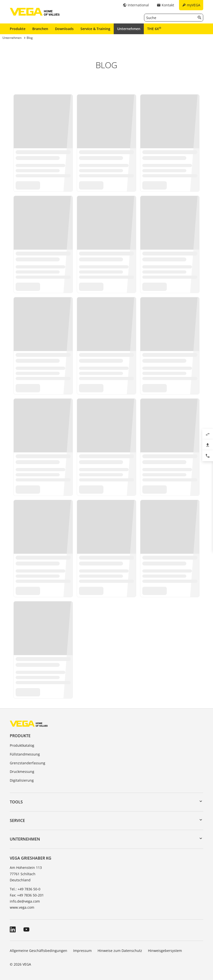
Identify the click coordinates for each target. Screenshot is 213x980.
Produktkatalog (22, 745)
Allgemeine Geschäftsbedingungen (39, 951)
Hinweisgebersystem (165, 951)
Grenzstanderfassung (28, 763)
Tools (16, 802)
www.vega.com (22, 907)
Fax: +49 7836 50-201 (27, 895)
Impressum (82, 951)
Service (17, 820)
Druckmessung (22, 772)
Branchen (40, 29)
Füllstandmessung (25, 754)
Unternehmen (129, 29)
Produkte (18, 29)
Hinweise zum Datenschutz (120, 951)
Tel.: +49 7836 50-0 (25, 889)
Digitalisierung (22, 780)
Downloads (64, 29)
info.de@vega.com (25, 901)
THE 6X (154, 29)
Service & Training (95, 29)
